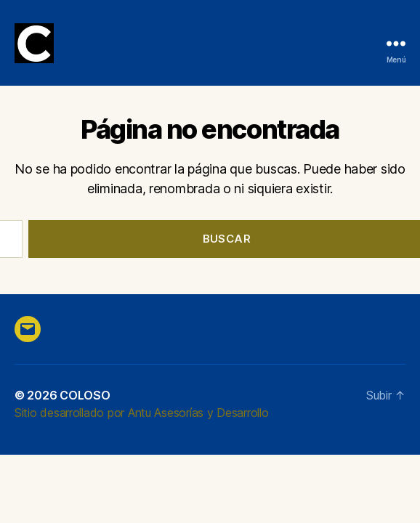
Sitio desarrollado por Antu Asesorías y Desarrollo (142, 413)
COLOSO (85, 395)
